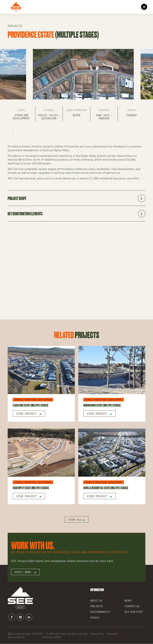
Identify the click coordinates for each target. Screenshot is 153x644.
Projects (97, 606)
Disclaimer (112, 634)
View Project (29, 414)
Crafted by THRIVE (52, 637)
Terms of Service (16, 637)
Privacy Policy (97, 634)
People (95, 618)
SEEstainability (100, 612)
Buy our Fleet (134, 612)
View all (76, 520)
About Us (96, 600)
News (128, 600)
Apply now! (25, 572)
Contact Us (132, 606)
